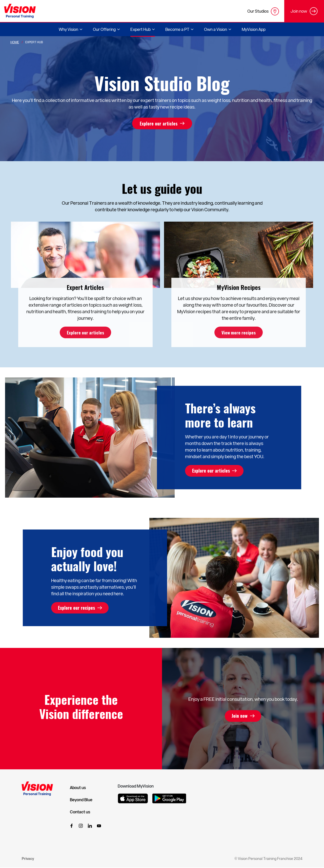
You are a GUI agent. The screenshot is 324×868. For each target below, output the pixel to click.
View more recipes (239, 333)
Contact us (80, 812)
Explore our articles (159, 123)
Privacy (28, 859)
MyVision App (254, 29)
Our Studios (263, 11)
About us (78, 788)
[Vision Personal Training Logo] (20, 11)
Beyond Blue (81, 800)
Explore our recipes (77, 608)
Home (15, 42)
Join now (240, 716)
